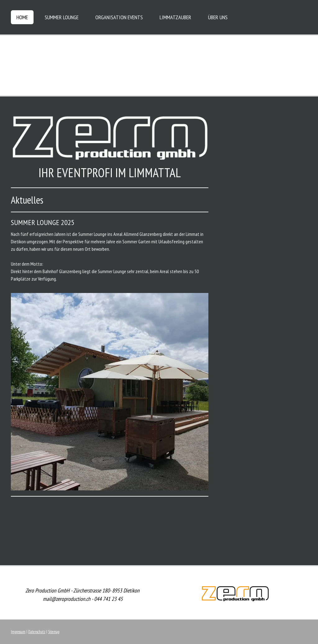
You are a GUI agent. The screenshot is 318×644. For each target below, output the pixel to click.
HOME (22, 17)
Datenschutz (37, 632)
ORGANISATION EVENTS (119, 17)
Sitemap (54, 632)
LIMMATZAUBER (175, 17)
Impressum (18, 632)
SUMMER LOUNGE (62, 17)
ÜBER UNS (218, 17)
